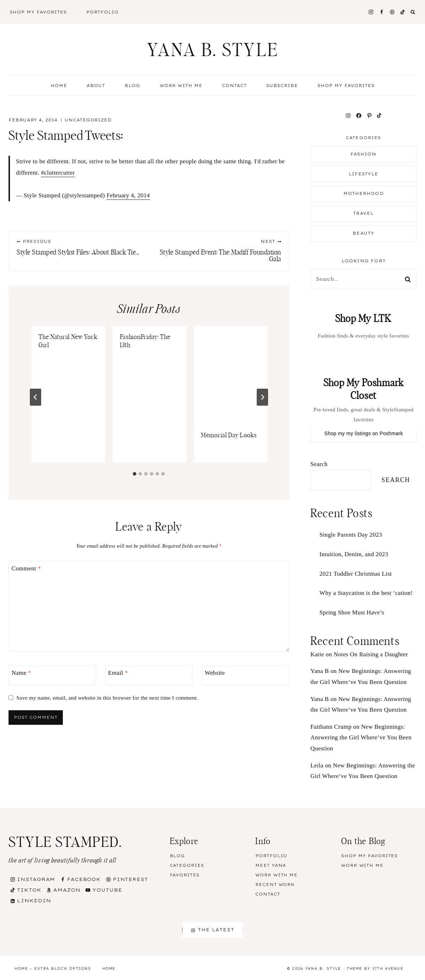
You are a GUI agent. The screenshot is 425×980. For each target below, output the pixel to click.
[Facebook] (382, 12)
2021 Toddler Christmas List (356, 574)
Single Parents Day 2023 (351, 535)
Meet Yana (271, 865)
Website (215, 673)
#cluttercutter (58, 173)
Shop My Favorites (39, 12)
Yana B (320, 671)
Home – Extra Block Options (53, 968)
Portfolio (102, 12)
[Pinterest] (392, 12)
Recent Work (275, 885)
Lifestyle (364, 174)
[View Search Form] (413, 12)
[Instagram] (371, 12)
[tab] (135, 474)
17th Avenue (388, 968)
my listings (358, 433)
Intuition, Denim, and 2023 (354, 554)
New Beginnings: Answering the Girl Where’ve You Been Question (361, 738)
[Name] (52, 675)
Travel (363, 213)
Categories (187, 865)
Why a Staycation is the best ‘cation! (366, 593)
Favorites (185, 875)
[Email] (149, 675)
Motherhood (364, 193)
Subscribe (282, 86)
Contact (234, 86)
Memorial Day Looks (229, 436)
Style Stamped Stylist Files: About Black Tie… (79, 247)
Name (21, 673)
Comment (26, 568)
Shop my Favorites (346, 86)
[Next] (262, 397)
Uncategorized (88, 120)
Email (118, 673)
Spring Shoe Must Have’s (352, 612)
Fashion (364, 154)
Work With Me (181, 86)
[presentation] (231, 375)
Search (319, 464)
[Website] (246, 675)
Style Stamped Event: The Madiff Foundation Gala (218, 251)
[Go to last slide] (36, 397)
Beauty (363, 233)
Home (59, 86)
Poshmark (391, 433)
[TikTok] (403, 12)
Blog (178, 856)
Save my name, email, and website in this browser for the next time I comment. (107, 698)
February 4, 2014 (128, 195)
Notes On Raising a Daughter (371, 654)
